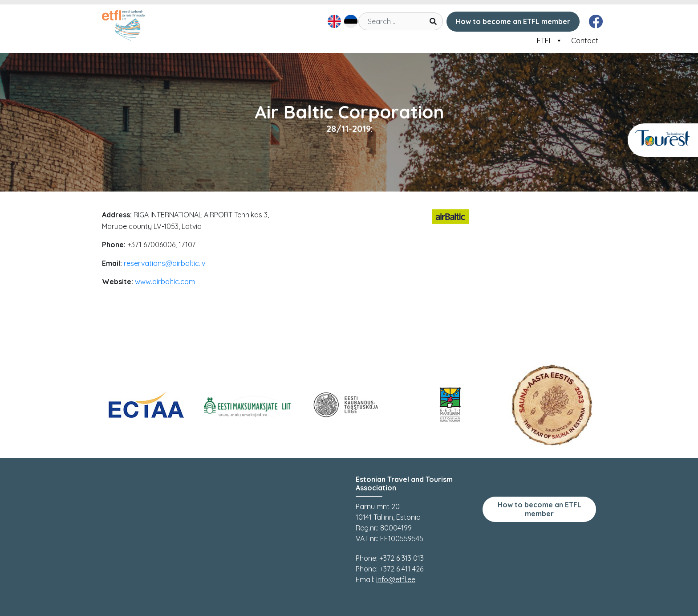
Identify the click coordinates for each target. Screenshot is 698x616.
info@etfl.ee (396, 579)
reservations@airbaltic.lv (164, 263)
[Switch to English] (333, 21)
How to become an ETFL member (513, 21)
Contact (585, 41)
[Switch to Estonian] (350, 21)
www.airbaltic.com (165, 281)
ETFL (550, 41)
